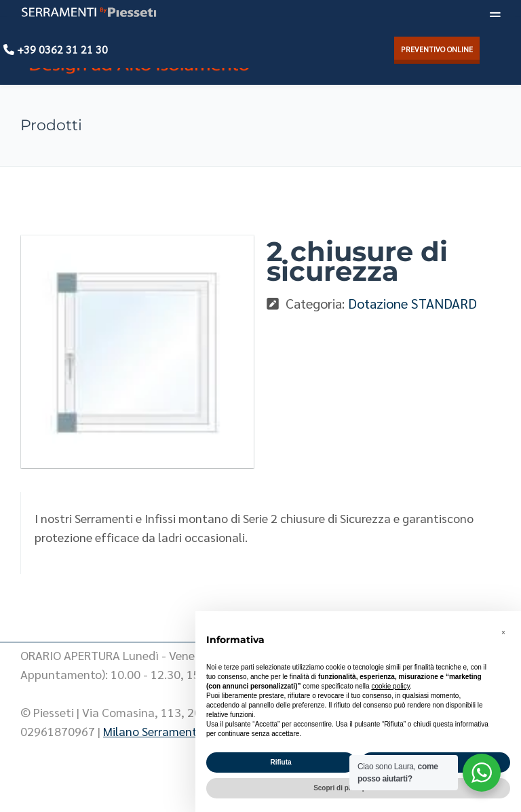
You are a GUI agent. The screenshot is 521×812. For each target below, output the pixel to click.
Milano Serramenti (152, 731)
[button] (503, 633)
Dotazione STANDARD (412, 303)
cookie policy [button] (390, 686)
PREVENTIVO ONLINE (437, 49)
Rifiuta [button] (281, 762)
